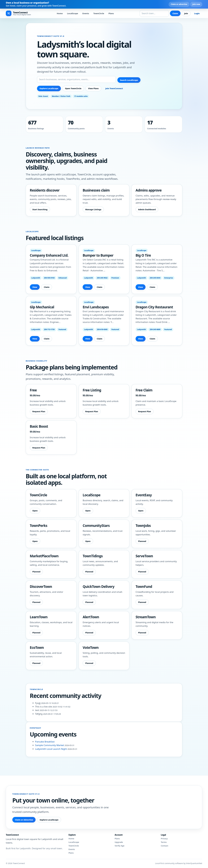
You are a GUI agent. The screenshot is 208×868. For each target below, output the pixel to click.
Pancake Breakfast (45, 742)
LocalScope (72, 13)
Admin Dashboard (147, 209)
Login (197, 13)
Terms (164, 842)
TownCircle (99, 13)
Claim (175, 13)
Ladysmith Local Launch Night (51, 749)
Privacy (164, 839)
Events (86, 13)
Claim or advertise (179, 4)
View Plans (93, 88)
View (35, 287)
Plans (111, 13)
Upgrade (119, 842)
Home (60, 13)
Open (35, 511)
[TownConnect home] (18, 13)
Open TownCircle (73, 88)
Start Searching (40, 209)
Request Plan (39, 411)
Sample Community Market (50, 745)
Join (186, 13)
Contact (164, 846)
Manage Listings (93, 209)
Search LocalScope (129, 80)
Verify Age (119, 846)
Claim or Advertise (24, 820)
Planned (142, 541)
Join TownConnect (114, 88)
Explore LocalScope (49, 88)
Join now (196, 4)
